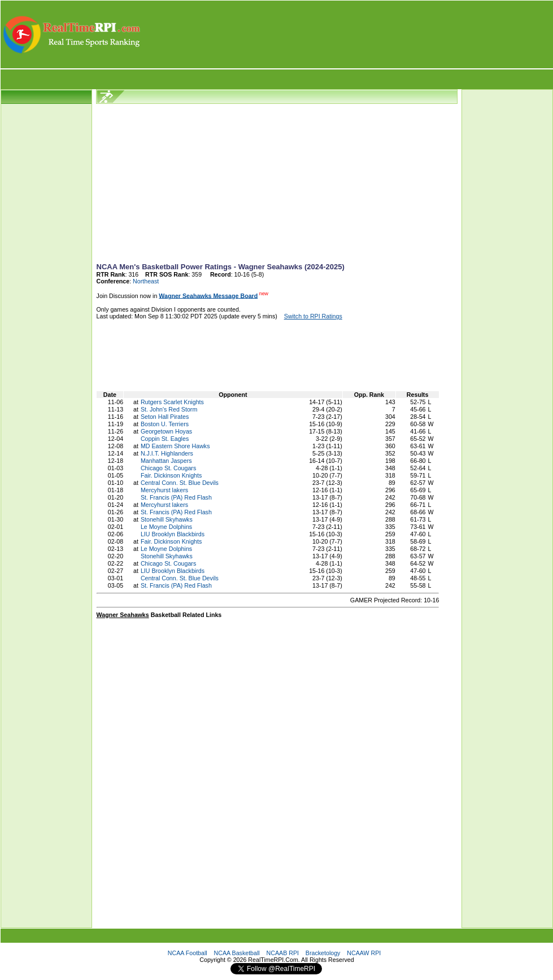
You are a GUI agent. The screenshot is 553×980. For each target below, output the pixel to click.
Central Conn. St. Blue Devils (180, 483)
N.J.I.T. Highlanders (167, 453)
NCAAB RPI (283, 953)
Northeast (146, 281)
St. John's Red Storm (169, 409)
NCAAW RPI (364, 953)
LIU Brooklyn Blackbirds (173, 534)
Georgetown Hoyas (166, 431)
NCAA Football (188, 953)
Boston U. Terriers (165, 424)
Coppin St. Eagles (165, 439)
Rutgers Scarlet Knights (172, 402)
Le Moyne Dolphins (166, 527)
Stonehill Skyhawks (167, 519)
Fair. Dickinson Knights (171, 475)
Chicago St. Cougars (168, 468)
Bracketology (323, 953)
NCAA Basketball (237, 953)
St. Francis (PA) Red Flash (176, 497)
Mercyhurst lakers (164, 490)
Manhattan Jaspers (166, 461)
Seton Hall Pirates (165, 417)
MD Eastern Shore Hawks (175, 446)
